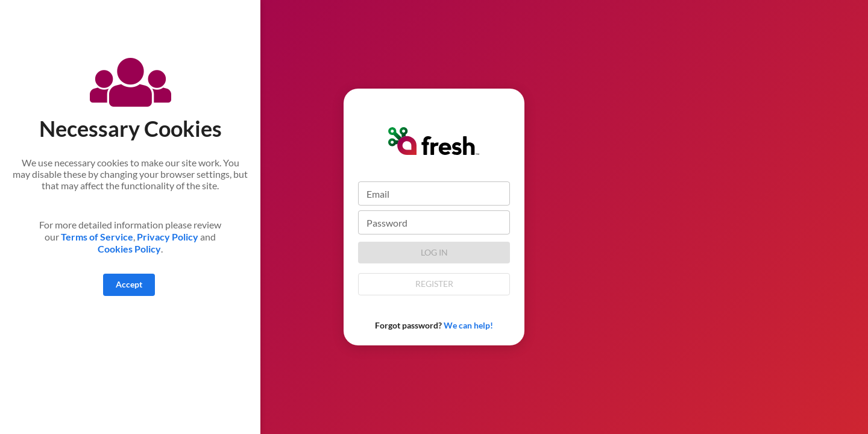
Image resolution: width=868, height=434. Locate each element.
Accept (129, 284)
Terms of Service (96, 237)
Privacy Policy (168, 237)
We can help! (468, 325)
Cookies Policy (129, 249)
